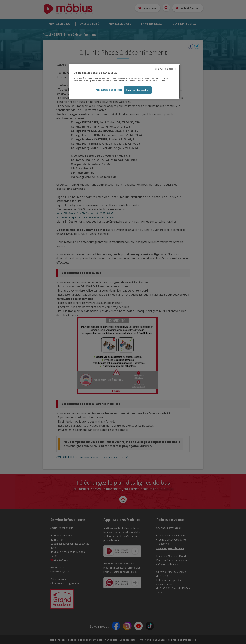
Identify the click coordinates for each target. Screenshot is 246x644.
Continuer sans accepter (166, 69)
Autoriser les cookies (138, 90)
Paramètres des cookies (109, 90)
